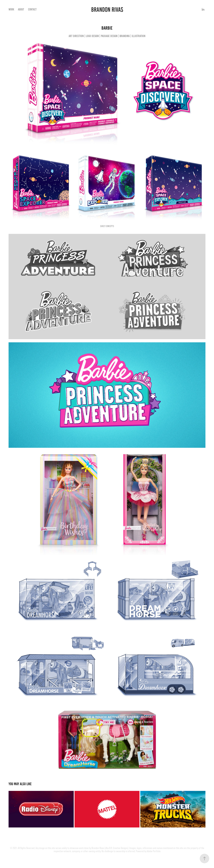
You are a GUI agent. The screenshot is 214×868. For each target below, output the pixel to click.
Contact (32, 9)
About (21, 9)
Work (11, 9)
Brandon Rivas (107, 10)
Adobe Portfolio (154, 851)
